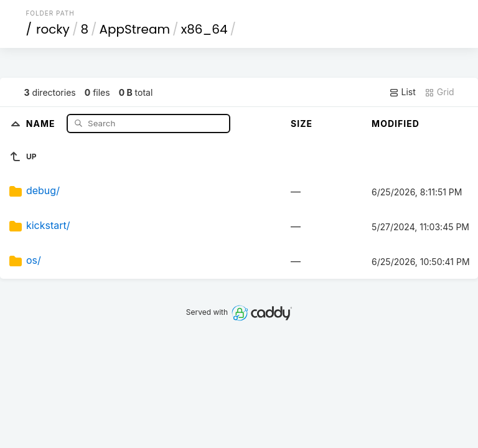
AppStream (135, 29)
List (402, 92)
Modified (396, 124)
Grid (439, 92)
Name (42, 123)
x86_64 (204, 29)
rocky (53, 29)
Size (302, 124)
